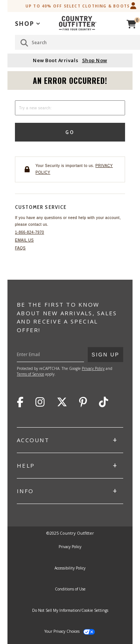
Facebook (20, 402)
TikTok (104, 402)
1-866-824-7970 (29, 232)
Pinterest (83, 402)
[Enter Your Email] (61, 355)
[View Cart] (131, 23)
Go (70, 132)
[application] (27, 23)
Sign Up (105, 352)
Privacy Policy (93, 368)
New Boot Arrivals (70, 60)
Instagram (40, 402)
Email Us (24, 240)
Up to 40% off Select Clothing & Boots (77, 6)
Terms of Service (30, 374)
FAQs (20, 248)
